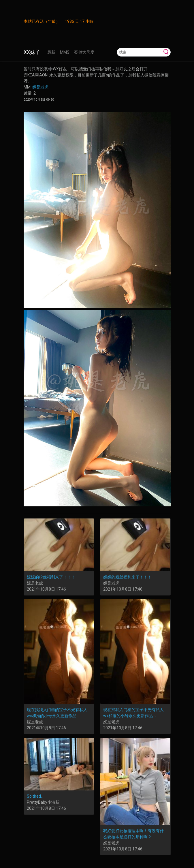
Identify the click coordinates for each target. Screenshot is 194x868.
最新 (51, 52)
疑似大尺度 (84, 52)
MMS (65, 52)
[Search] (139, 52)
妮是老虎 (40, 87)
